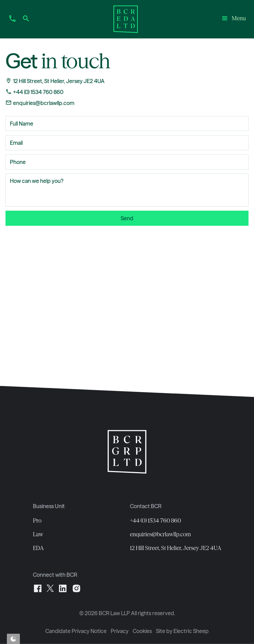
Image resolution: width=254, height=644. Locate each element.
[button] (233, 19)
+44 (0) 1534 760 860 (155, 520)
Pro (37, 520)
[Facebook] (38, 588)
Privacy (120, 631)
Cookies (142, 631)
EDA (38, 548)
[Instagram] (76, 588)
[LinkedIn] (63, 588)
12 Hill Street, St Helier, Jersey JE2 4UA (176, 548)
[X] (50, 588)
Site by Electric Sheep (182, 631)
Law (38, 534)
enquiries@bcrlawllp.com (160, 534)
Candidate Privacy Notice (76, 631)
